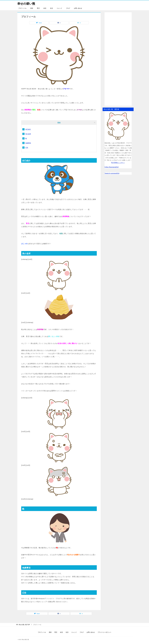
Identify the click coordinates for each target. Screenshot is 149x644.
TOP (24, 625)
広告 (27, 148)
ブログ (68, 8)
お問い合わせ (78, 8)
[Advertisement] (118, 59)
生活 (51, 8)
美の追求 (28, 134)
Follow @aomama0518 (112, 167)
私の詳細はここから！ (118, 163)
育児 (38, 8)
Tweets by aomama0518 (112, 173)
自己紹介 (28, 129)
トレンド (59, 8)
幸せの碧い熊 (26, 3)
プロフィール (22, 8)
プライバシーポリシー (104, 632)
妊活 (45, 8)
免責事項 (28, 143)
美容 (32, 8)
